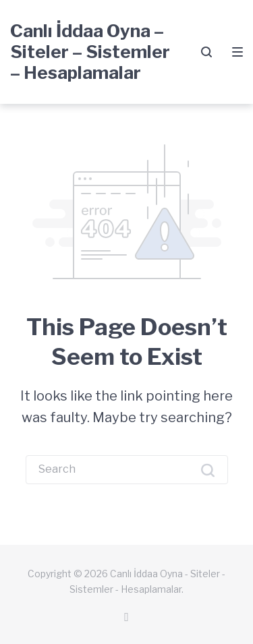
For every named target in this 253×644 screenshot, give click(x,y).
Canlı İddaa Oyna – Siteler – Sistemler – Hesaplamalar (90, 52)
